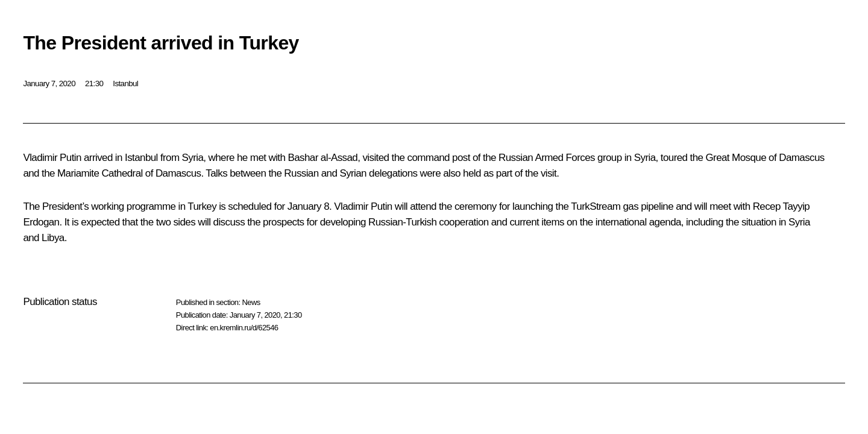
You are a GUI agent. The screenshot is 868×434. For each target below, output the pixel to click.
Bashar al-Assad (322, 158)
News (251, 302)
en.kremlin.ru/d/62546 (244, 328)
